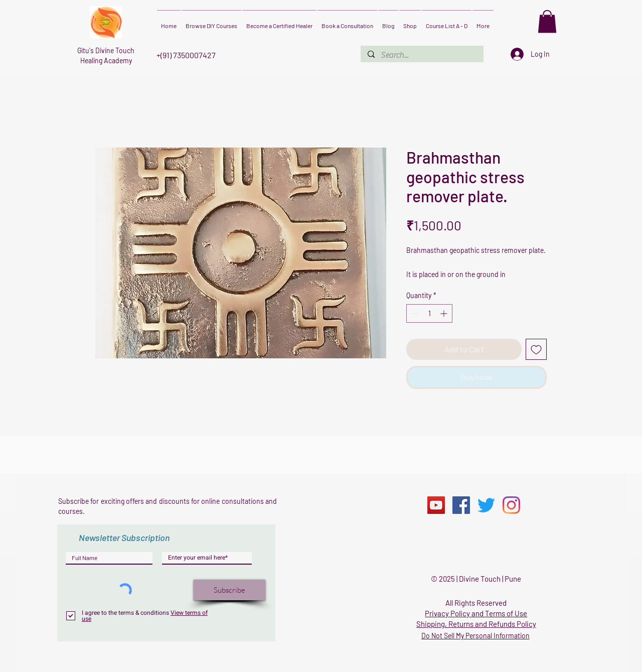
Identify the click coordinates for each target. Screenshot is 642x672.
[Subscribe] (229, 590)
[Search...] (422, 55)
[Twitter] (486, 505)
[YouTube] (436, 505)
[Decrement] (414, 313)
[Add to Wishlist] (536, 349)
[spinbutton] (429, 313)
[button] (547, 21)
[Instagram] (511, 505)
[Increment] (445, 313)
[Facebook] (461, 505)
